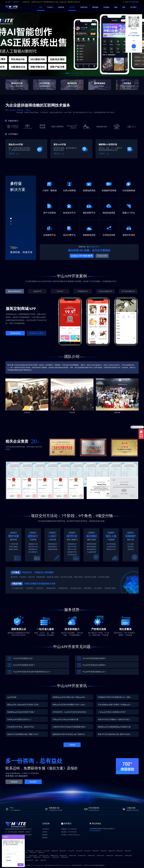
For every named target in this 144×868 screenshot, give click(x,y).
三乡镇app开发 (55, 857)
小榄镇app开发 (91, 856)
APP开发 (72, 7)
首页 (41, 7)
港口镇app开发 (28, 857)
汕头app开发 (79, 851)
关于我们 (133, 7)
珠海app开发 (55, 851)
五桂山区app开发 (33, 856)
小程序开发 (84, 7)
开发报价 (106, 7)
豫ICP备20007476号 (49, 865)
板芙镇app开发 (65, 857)
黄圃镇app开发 (54, 856)
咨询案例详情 (15, 333)
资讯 (124, 7)
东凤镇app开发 (73, 856)
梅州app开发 (120, 851)
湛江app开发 (87, 851)
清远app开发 (128, 851)
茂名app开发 (104, 851)
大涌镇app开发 (37, 857)
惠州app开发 (63, 851)
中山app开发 (47, 851)
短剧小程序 (43, 860)
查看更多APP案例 (36, 333)
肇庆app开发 (95, 851)
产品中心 (50, 7)
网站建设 (95, 7)
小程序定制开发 (29, 860)
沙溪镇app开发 (46, 857)
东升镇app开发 (100, 856)
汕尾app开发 (41, 852)
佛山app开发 (38, 851)
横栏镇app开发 (119, 856)
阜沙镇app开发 (82, 856)
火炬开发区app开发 (44, 856)
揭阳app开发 (112, 851)
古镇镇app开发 (110, 856)
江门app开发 (71, 851)
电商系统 (45, 835)
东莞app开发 (30, 851)
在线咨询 (14, 782)
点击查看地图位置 (95, 831)
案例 (116, 7)
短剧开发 (61, 7)
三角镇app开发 (128, 856)
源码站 (37, 860)
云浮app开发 (33, 852)
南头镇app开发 (63, 856)
